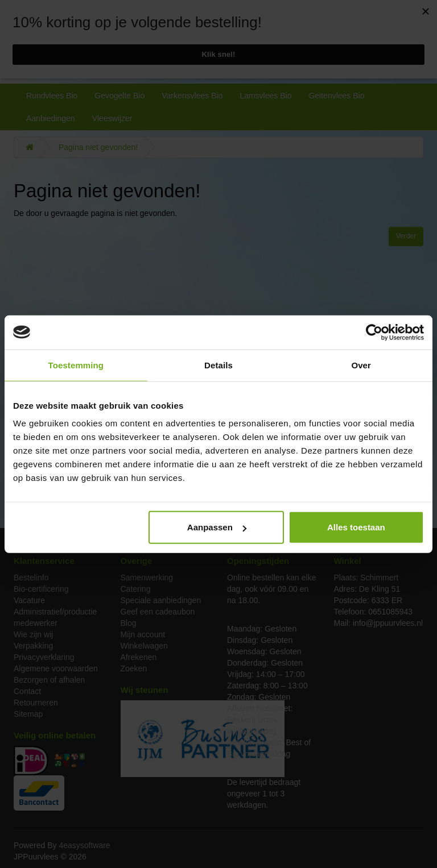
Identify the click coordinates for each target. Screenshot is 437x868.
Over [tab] (361, 365)
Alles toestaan (356, 527)
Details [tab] (218, 365)
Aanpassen (217, 527)
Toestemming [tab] (76, 365)
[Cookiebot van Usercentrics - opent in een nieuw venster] (374, 332)
